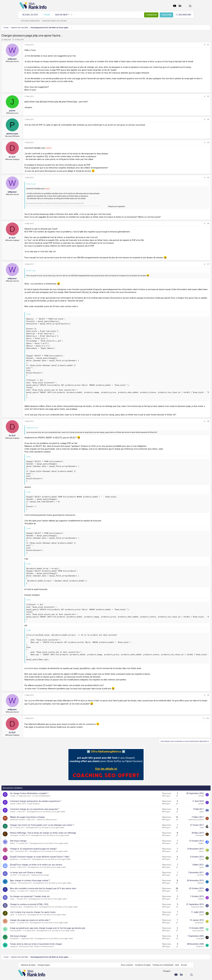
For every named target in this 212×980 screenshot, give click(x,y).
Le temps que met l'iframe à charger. (44, 884)
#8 (190, 433)
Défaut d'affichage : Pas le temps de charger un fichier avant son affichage (61, 844)
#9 (190, 707)
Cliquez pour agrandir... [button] (117, 212)
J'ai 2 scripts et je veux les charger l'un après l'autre (51, 923)
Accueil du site (31, 15)
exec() (67, 154)
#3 (190, 125)
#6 (190, 229)
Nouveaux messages (32, 21)
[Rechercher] (182, 15)
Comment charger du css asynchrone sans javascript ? (53, 820)
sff (29, 839)
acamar (31, 879)
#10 (190, 730)
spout (183, 823)
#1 (190, 45)
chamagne (32, 847)
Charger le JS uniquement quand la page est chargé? (52, 860)
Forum (48, 15)
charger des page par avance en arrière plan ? (48, 931)
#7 (190, 270)
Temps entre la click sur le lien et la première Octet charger (54, 955)
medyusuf (32, 958)
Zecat (183, 871)
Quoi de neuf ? (64, 15)
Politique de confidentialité (162, 976)
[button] (73, 15)
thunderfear (33, 950)
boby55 (183, 910)
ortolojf (31, 807)
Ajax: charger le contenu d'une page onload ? (48, 892)
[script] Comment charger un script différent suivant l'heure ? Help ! (58, 868)
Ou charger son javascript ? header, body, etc (48, 908)
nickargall (182, 950)
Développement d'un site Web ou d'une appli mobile (64, 823)
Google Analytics (52, 815)
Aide (176, 976)
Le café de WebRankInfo (59, 807)
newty (30, 910)
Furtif (184, 839)
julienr (183, 863)
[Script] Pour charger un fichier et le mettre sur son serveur (54, 876)
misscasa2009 (34, 942)
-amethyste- (181, 934)
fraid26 (31, 934)
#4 (190, 148)
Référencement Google (58, 886)
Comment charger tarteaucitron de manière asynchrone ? (54, 813)
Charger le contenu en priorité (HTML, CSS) (47, 916)
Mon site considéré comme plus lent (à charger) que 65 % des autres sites (61, 900)
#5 (190, 183)
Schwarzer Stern (34, 918)
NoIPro (31, 855)
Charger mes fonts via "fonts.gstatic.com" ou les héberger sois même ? (60, 836)
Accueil (182, 976)
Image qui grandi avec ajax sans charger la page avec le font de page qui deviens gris (66, 939)
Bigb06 (183, 855)
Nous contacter (126, 976)
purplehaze (32, 871)
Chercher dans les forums (56, 21)
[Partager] (186, 45)
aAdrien (31, 902)
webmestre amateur (36, 831)
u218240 (31, 886)
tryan (30, 863)
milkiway (31, 894)
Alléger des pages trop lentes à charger (46, 828)
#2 (190, 102)
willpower (25, 40)
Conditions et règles (141, 976)
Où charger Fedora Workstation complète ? (47, 805)
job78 (30, 926)
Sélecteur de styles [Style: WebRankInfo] (30, 976)
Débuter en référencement (65, 831)
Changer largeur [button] (45, 976)
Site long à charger (36, 852)
